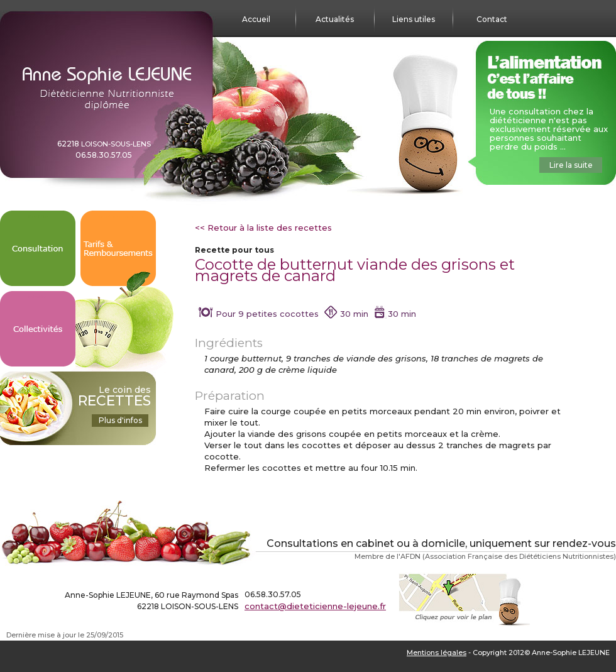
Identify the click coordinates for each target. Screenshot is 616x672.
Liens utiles (414, 19)
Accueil (256, 19)
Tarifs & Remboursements (118, 216)
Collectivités (38, 297)
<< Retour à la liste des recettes (263, 228)
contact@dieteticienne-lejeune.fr (315, 606)
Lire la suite (571, 165)
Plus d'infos (120, 420)
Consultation (38, 216)
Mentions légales (437, 653)
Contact (492, 19)
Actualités (335, 19)
